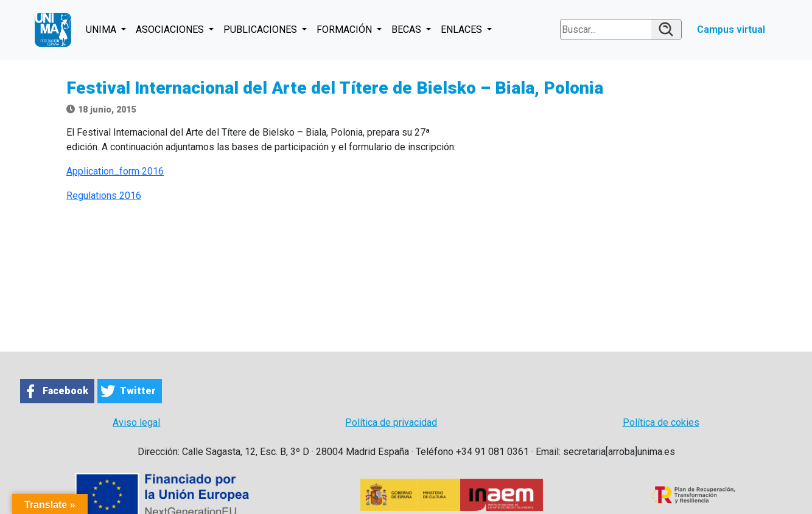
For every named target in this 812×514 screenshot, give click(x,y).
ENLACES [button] (463, 30)
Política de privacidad (391, 422)
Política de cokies (661, 422)
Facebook (65, 391)
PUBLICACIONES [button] (261, 30)
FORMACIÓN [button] (345, 30)
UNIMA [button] (102, 30)
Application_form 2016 (115, 171)
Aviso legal (136, 422)
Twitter (138, 391)
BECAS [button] (408, 30)
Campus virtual (731, 30)
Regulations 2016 (104, 196)
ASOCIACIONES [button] (171, 30)
